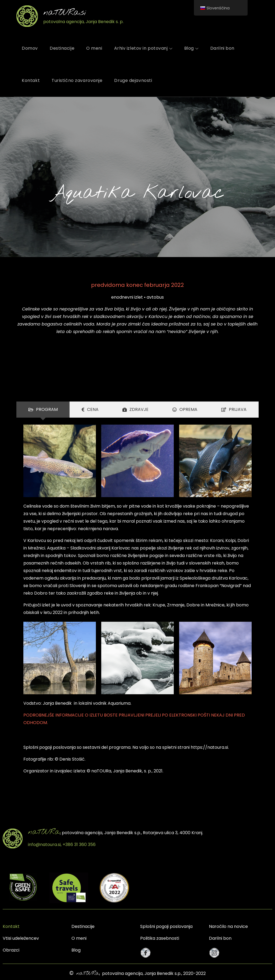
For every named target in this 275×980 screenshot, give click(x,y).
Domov (30, 48)
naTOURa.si (65, 13)
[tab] (43, 410)
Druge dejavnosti (133, 80)
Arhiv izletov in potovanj (143, 48)
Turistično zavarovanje (77, 80)
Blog (191, 48)
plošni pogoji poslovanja (51, 747)
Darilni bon (222, 48)
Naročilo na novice (228, 926)
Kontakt (31, 80)
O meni (94, 48)
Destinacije (62, 48)
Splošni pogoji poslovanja (166, 926)
